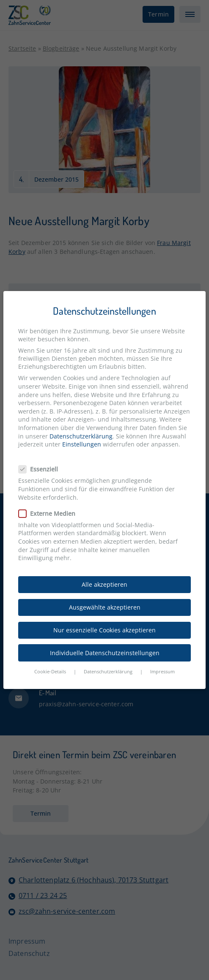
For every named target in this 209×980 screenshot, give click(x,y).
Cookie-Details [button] (50, 672)
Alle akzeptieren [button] (104, 584)
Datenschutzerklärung (81, 436)
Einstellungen (82, 444)
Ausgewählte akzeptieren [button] (105, 607)
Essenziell (42, 469)
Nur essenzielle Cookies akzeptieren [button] (104, 630)
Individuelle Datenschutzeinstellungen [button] (105, 653)
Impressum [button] (162, 672)
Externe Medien (50, 513)
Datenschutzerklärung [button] (108, 672)
